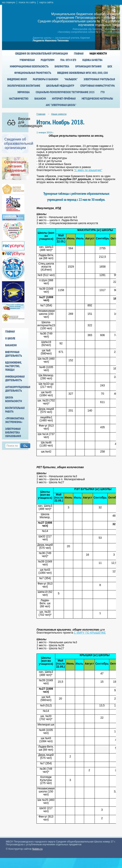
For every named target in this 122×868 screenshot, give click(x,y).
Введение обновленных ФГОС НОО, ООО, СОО (83, 73)
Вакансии (40, 98)
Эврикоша (23, 92)
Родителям (47, 60)
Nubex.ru (37, 849)
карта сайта (46, 2)
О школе (10, 338)
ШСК (110, 66)
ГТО (103, 92)
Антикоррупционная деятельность (17, 389)
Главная (79, 53)
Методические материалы (97, 98)
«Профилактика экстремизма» (15, 420)
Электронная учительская (99, 79)
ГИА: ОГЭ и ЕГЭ (68, 60)
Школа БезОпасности (14, 399)
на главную (9, 2)
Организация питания (88, 66)
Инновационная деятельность (15, 378)
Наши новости (98, 53)
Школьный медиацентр (60, 86)
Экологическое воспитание (24, 86)
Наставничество (19, 98)
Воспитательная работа (15, 410)
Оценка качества (92, 60)
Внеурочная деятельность (14, 354)
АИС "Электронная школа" (61, 105)
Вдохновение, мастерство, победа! (13, 366)
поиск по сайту (27, 2)
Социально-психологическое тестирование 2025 (65, 92)
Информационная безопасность (29, 66)
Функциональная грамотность (33, 73)
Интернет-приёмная (64, 98)
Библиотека (62, 66)
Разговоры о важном (45, 79)
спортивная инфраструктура (97, 86)
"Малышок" (71, 79)
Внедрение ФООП (17, 79)
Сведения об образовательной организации (42, 53)
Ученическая (27, 60)
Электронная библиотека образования (13, 432)
